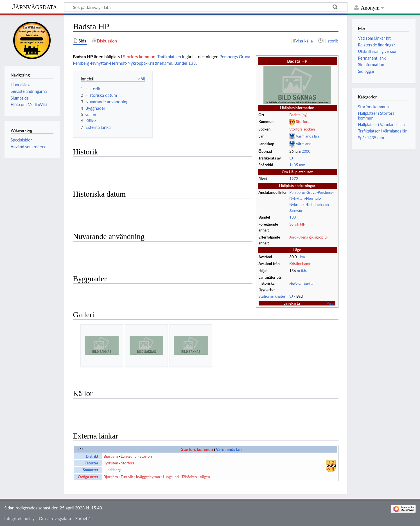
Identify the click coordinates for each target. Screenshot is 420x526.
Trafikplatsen (169, 57)
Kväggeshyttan (148, 477)
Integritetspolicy (19, 518)
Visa (330, 303)
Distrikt (92, 456)
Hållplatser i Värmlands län (381, 124)
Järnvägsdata (34, 7)
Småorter (91, 470)
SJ (291, 158)
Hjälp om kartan (302, 283)
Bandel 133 (185, 63)
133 (293, 217)
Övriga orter (88, 477)
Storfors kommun (139, 57)
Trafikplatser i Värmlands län (383, 131)
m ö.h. (302, 271)
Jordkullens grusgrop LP (309, 237)
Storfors (303, 122)
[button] (330, 303)
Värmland (303, 144)
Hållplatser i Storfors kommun (376, 115)
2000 (306, 151)
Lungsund (129, 456)
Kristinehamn (300, 264)
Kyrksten (111, 463)
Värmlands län (307, 136)
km (302, 257)
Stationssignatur (272, 296)
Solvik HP (297, 224)
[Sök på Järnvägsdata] (206, 7)
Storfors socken (302, 129)
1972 (294, 179)
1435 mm (297, 165)
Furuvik (127, 477)
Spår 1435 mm (371, 138)
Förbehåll (84, 518)
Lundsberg (112, 470)
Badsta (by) (298, 115)
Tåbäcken (189, 477)
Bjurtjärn (111, 456)
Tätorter (91, 463)
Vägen (205, 477)
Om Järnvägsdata (55, 518)
